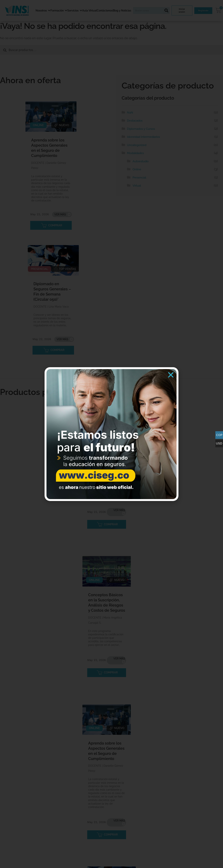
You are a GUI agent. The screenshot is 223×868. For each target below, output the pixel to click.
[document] (111, 434)
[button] (171, 375)
